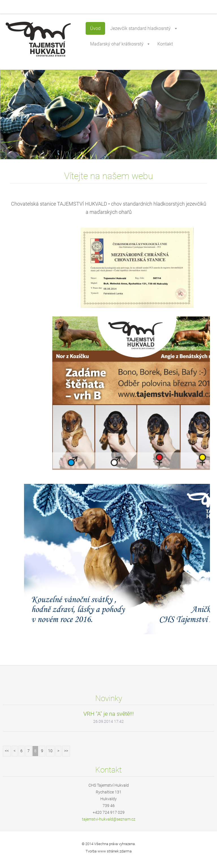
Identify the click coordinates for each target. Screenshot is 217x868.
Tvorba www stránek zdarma (109, 851)
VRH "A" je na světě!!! (109, 714)
